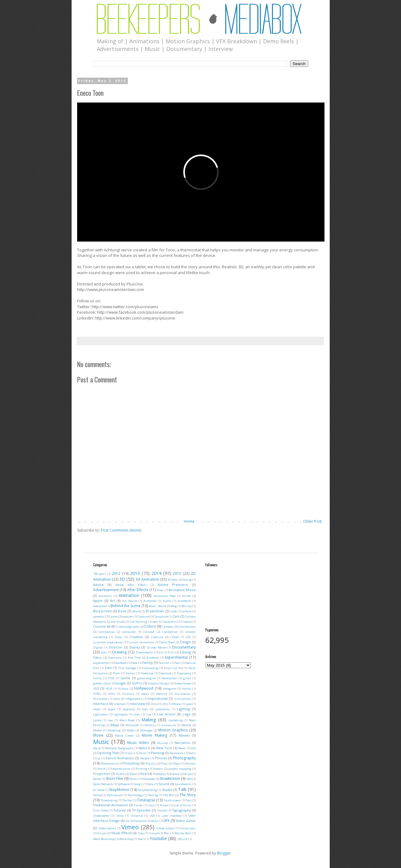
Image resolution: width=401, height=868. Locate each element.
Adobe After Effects (131, 585)
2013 (135, 573)
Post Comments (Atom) (121, 530)
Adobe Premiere (173, 585)
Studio (167, 790)
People (145, 758)
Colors (150, 626)
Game (125, 678)
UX (127, 821)
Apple (98, 601)
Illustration (183, 694)
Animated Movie (182, 590)
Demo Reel (167, 642)
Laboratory (163, 709)
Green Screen (183, 683)
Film (108, 668)
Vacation (140, 821)
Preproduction (121, 769)
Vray (141, 833)
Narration (182, 743)
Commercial (106, 632)
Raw (133, 774)
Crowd (175, 637)
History (123, 689)
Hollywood (144, 688)
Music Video (138, 743)
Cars (176, 616)
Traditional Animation (111, 805)
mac (110, 720)
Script (188, 774)
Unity (120, 816)
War (167, 833)
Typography (182, 810)
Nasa (97, 748)
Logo (187, 714)
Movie (98, 735)
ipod (189, 704)
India (116, 699)
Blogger (224, 853)
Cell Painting (139, 622)
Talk (182, 789)
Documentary (184, 647)
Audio (167, 601)
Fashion (164, 663)
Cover (118, 637)
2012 (116, 573)
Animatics (105, 596)
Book (122, 611)
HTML (97, 694)
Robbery (159, 774)
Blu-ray (187, 606)
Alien (160, 590)
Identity (162, 694)
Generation (169, 678)
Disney (135, 647)
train (151, 805)
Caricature (161, 616)
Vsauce (154, 833)
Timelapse (146, 800)
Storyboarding (147, 790)
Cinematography (128, 627)
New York (164, 748)
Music (101, 742)
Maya (115, 725)
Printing (142, 769)
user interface (172, 816)
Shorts (134, 779)
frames (130, 673)
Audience (150, 601)
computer (129, 632)
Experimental (176, 657)
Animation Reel (165, 596)
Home (189, 521)
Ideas (145, 694)
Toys (189, 800)
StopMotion (119, 790)
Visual (102, 833)
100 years (100, 574)
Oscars (129, 753)
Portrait (190, 763)
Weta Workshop (104, 839)
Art (112, 601)
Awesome (100, 606)
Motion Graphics (173, 730)
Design (185, 642)
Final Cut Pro (173, 668)
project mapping (180, 769)
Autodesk (184, 601)
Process (158, 769)
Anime (186, 596)
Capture (143, 616)
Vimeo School (165, 828)
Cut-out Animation (140, 642)
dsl (161, 652)
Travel (164, 805)
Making (149, 720)
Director (116, 647)
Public (120, 774)
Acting (187, 580)
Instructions (183, 699)
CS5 (188, 637)
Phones (161, 758)
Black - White (157, 606)
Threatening (109, 800)
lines (137, 714)
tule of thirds (182, 805)
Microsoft (132, 725)
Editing (185, 652)
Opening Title (108, 753)
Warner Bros (183, 833)
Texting (153, 795)
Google (120, 683)
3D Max (173, 580)
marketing (176, 720)
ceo (155, 622)
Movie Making (154, 735)
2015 (177, 573)
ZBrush (183, 839)
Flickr (116, 673)
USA (152, 816)
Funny (98, 678)
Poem (177, 763)
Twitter (162, 810)
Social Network (103, 784)
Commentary (187, 627)
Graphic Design (159, 683)
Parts (192, 753)
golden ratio (101, 683)
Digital (98, 647)
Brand (137, 611)
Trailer (138, 805)
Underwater (101, 816)
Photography (184, 758)
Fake (134, 663)
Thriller (127, 800)
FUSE (111, 678)
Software (124, 784)
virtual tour (187, 828)
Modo (130, 730)
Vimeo (130, 827)
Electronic (115, 658)
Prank (101, 769)
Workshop (126, 839)
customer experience (108, 642)
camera (187, 611)
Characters (169, 622)
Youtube (158, 838)
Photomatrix (109, 763)
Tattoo (97, 795)
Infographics (134, 699)
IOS (164, 704)
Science (174, 774)
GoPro (137, 683)
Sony (151, 784)
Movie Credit (124, 736)
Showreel (149, 779)
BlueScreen (103, 611)
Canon (113, 616)
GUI (96, 688)
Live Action (166, 714)
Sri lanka (99, 790)
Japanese (129, 709)
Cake (173, 611)
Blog (174, 606)
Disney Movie (157, 647)
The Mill (169, 795)
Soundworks (183, 784)
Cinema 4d (102, 626)
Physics (151, 763)
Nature (144, 748)
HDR (109, 689)
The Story (188, 795)
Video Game (186, 821)
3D (122, 579)
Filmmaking (150, 668)
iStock (97, 709)
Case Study (117, 622)
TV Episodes (141, 810)
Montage (146, 730)
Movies (184, 735)
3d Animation (147, 579)
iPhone (176, 704)
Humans (128, 694)
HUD (112, 694)
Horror (187, 689)
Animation (129, 595)
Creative (136, 637)
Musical (163, 743)
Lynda (97, 720)
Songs (138, 784)
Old (193, 748)
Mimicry (150, 725)
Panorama (177, 753)
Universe (137, 816)
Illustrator (100, 699)
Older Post (312, 521)
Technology (135, 795)
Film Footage (127, 668)
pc (99, 758)
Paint (142, 753)
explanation (101, 663)
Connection (170, 632)
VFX (167, 821)
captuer (128, 616)
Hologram (170, 689)
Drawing (119, 652)
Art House (130, 601)
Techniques (115, 795)
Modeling (114, 730)
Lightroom (100, 714)
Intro (154, 704)
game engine (147, 678)
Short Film (114, 779)
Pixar (164, 763)
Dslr (171, 652)
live (149, 714)
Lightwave (120, 714)
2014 (156, 573)
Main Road (127, 720)
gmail (187, 678)
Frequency (184, 673)
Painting (157, 753)
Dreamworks (145, 652)
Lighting (183, 709)
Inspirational (158, 698)
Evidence (153, 658)
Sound (164, 784)
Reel (144, 774)
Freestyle (165, 673)
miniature (169, 725)
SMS (189, 779)
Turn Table (101, 810)
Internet (119, 704)
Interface (101, 704)
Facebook (120, 663)
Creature (157, 637)
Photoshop (131, 763)
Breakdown (155, 611)
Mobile (186, 725)
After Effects (138, 590)
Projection (102, 774)
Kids (145, 709)
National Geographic (119, 748)
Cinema (187, 622)
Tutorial (120, 810)
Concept (149, 632)
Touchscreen (172, 800)
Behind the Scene (126, 606)
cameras (99, 616)
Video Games (107, 828)
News (182, 748)
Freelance (147, 673)
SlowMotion (170, 779)
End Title (134, 658)
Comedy (167, 627)
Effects (98, 658)
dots (104, 652)
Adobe (98, 585)
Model (97, 730)
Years (141, 839)
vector (154, 821)
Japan (112, 709)
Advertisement (106, 590)
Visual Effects (122, 833)
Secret (97, 779)
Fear (177, 663)
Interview (138, 704)
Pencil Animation (120, 758)
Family (147, 663)
